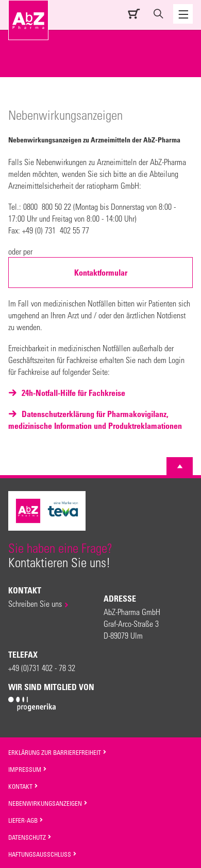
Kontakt (23, 786)
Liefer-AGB (26, 820)
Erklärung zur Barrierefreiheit (57, 752)
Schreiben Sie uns (35, 603)
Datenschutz (30, 837)
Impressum (28, 769)
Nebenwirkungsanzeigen (48, 803)
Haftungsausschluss (43, 854)
